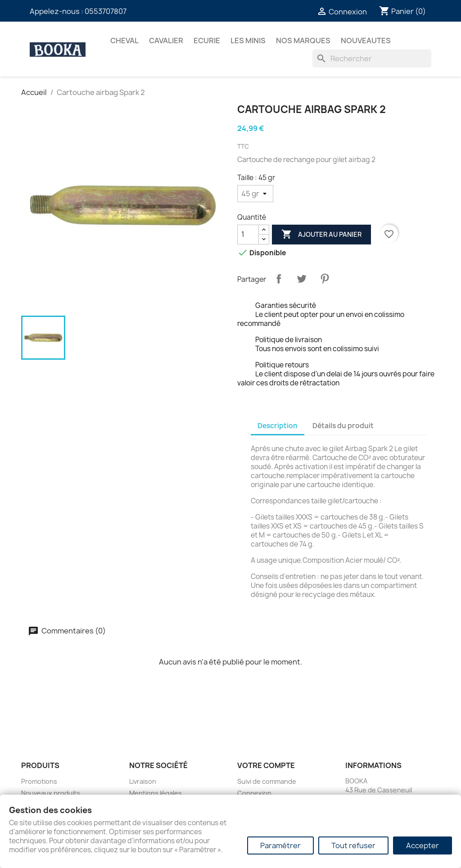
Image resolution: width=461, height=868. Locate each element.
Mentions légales (156, 793)
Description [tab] (278, 426)
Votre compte (266, 765)
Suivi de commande (267, 781)
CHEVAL (124, 41)
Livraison (143, 781)
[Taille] (255, 194)
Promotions (39, 781)
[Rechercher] (372, 59)
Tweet (302, 279)
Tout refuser (353, 845)
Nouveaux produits (51, 793)
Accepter (423, 845)
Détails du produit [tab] (343, 426)
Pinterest (325, 279)
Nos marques (303, 41)
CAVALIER (166, 41)
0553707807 (106, 11)
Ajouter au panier (321, 235)
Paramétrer (280, 845)
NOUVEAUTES (366, 41)
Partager (279, 279)
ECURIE (207, 41)
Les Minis (248, 41)
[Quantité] (248, 235)
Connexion (254, 793)
